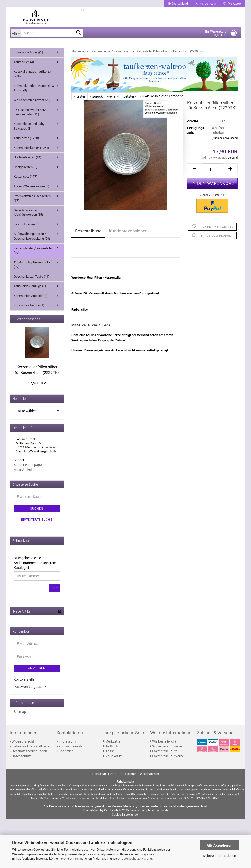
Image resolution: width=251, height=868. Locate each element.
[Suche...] (16, 33)
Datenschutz (20, 756)
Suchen (37, 509)
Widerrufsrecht (22, 741)
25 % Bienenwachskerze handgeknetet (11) (30, 112)
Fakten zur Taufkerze (167, 756)
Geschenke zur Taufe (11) (32, 277)
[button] (178, 4)
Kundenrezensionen (128, 231)
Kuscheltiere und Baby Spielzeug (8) (29, 126)
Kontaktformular (70, 746)
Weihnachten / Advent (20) (32, 100)
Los (55, 588)
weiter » (113, 96)
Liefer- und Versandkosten (31, 746)
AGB (113, 774)
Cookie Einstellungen (126, 815)
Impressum (66, 741)
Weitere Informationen (219, 856)
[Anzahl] (212, 169)
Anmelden (37, 668)
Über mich (65, 751)
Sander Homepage (28, 465)
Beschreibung (88, 231)
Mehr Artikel (23, 470)
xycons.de (162, 810)
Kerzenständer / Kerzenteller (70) (33, 251)
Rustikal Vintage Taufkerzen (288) (33, 74)
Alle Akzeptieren (219, 845)
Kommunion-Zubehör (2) (30, 296)
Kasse (109, 751)
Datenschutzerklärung (137, 859)
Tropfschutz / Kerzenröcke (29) (32, 265)
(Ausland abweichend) (225, 138)
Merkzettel (232, 4)
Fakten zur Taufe (164, 751)
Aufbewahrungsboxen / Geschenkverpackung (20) (32, 236)
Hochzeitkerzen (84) (28, 157)
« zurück (96, 96)
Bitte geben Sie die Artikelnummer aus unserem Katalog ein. (35, 563)
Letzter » (130, 96)
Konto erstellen (25, 679)
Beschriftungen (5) (27, 224)
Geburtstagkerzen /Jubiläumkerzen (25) (28, 212)
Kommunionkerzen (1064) (31, 148)
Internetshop (91, 810)
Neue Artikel (113, 756)
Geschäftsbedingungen (28, 751)
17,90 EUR (37, 383)
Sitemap (20, 712)
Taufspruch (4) (24, 62)
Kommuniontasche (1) (29, 305)
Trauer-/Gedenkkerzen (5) (32, 186)
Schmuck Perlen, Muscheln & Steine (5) (34, 88)
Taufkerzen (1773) (26, 138)
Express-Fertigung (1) (28, 52)
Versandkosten (150, 806)
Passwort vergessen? (30, 687)
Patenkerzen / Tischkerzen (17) (32, 198)
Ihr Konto (111, 746)
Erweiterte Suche (37, 520)
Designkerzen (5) (25, 167)
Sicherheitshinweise (166, 746)
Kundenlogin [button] (206, 4)
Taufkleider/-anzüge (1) (30, 286)
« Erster (80, 96)
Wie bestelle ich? (163, 741)
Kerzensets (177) (25, 177)
